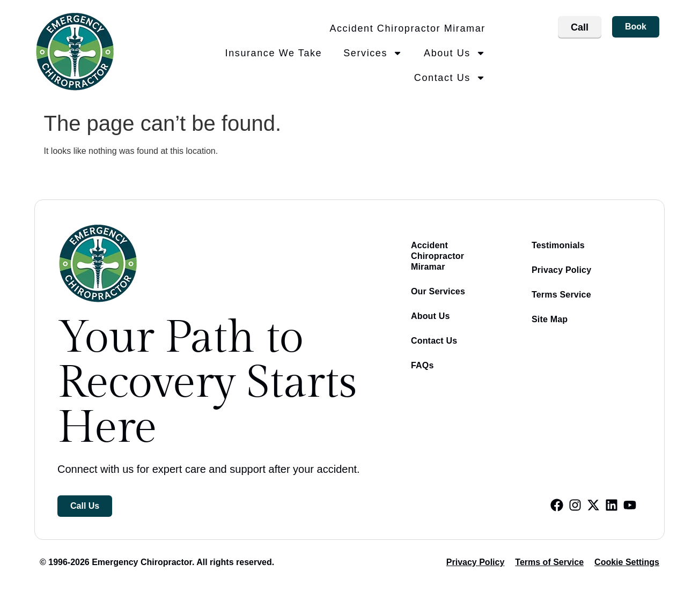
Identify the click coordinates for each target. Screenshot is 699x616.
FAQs (422, 365)
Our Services (438, 291)
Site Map (550, 319)
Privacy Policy (561, 270)
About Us (455, 53)
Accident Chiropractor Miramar (407, 28)
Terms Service (561, 295)
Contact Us (450, 78)
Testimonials (558, 245)
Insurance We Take (274, 53)
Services (373, 53)
